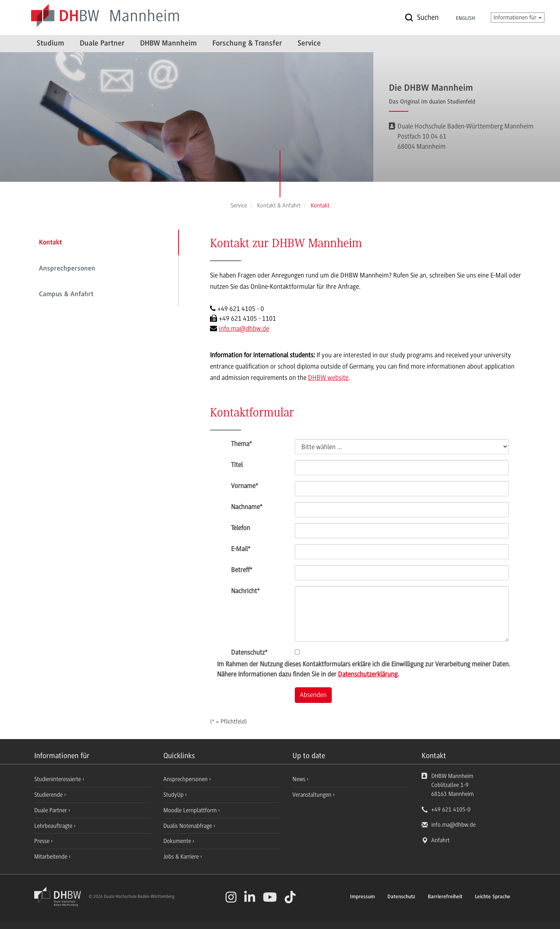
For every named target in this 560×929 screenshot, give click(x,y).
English (465, 19)
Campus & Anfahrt (66, 295)
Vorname (244, 486)
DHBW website (328, 378)
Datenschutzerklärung (368, 674)
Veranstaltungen (312, 795)
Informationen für (518, 18)
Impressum (362, 897)
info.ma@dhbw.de (244, 328)
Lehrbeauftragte (54, 826)
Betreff (241, 570)
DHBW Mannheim (168, 44)
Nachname (247, 507)
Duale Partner (102, 44)
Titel (237, 465)
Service (309, 44)
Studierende (49, 795)
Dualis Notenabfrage (188, 826)
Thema (241, 444)
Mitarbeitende (52, 857)
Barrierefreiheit (445, 897)
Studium (50, 44)
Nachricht (245, 591)
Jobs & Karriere (182, 857)
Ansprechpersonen (67, 269)
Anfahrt (440, 840)
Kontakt (50, 243)
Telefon (241, 528)
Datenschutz (249, 652)
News (299, 779)
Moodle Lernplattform (191, 810)
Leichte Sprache (493, 897)
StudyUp (174, 795)
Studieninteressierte (58, 779)
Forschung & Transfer (247, 44)
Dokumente (178, 841)
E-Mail (241, 549)
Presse (43, 841)
